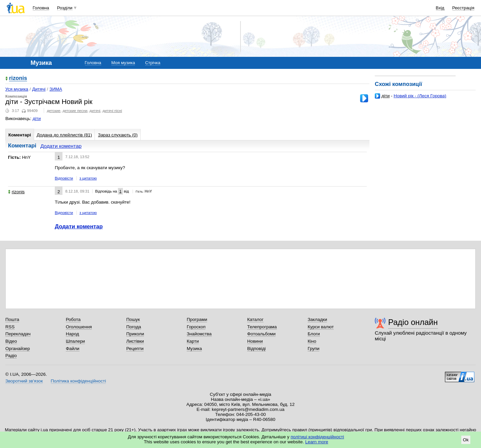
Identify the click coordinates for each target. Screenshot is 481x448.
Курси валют (321, 327)
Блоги (314, 334)
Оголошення (79, 327)
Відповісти (64, 178)
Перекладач (18, 334)
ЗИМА (56, 89)
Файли (73, 349)
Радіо (11, 356)
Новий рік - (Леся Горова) (420, 96)
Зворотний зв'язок (24, 381)
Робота (73, 319)
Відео (11, 341)
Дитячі (39, 89)
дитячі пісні (112, 111)
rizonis (18, 78)
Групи (313, 349)
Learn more (317, 442)
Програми (197, 319)
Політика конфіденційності (78, 381)
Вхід (440, 8)
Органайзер (18, 349)
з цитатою (88, 178)
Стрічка (152, 63)
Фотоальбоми (261, 334)
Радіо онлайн (413, 322)
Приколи (135, 334)
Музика (194, 349)
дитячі (95, 111)
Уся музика (17, 89)
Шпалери (75, 341)
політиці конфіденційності (317, 437)
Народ (72, 334)
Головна (41, 8)
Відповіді (257, 349)
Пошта (12, 319)
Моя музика (123, 63)
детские (54, 111)
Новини (255, 341)
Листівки (135, 341)
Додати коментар (61, 146)
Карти (193, 341)
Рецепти (135, 349)
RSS (10, 327)
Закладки (317, 319)
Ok (466, 440)
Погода (134, 327)
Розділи (65, 8)
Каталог (255, 319)
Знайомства (199, 334)
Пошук (133, 319)
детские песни (75, 111)
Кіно (312, 341)
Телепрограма (262, 327)
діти (386, 96)
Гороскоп (196, 327)
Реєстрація (463, 8)
